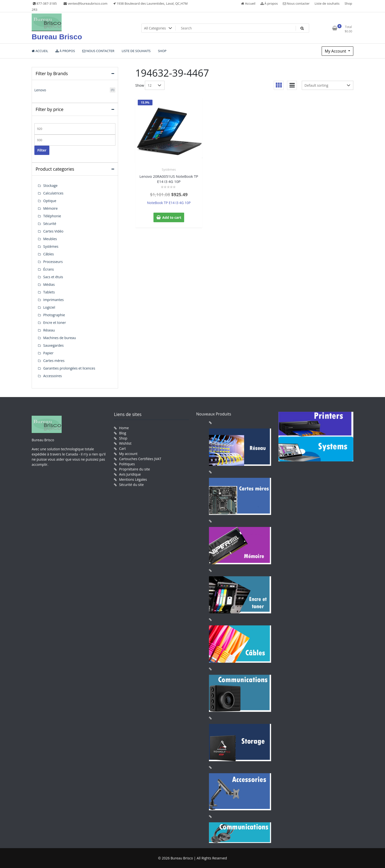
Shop (348, 3)
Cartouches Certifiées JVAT (140, 459)
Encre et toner (55, 323)
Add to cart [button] (172, 217)
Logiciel (49, 307)
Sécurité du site (131, 485)
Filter (42, 150)
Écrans (48, 269)
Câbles (48, 254)
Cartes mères (54, 361)
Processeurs (53, 262)
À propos (269, 3)
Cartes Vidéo (53, 231)
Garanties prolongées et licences (69, 368)
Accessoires (53, 376)
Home (124, 428)
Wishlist (125, 443)
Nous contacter (296, 3)
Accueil (248, 3)
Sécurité (50, 224)
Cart (122, 448)
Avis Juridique (130, 474)
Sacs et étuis (53, 277)
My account (128, 454)
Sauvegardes (53, 345)
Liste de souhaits (327, 3)
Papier (48, 353)
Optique (50, 201)
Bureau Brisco (57, 37)
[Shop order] (328, 85)
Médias (49, 284)
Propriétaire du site (135, 469)
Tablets (49, 292)
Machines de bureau (60, 338)
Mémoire (50, 208)
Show (140, 85)
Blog (123, 433)
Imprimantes (54, 300)
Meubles (50, 239)
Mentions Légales (133, 479)
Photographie (54, 315)
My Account (336, 51)
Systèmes (169, 169)
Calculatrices (53, 193)
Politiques (127, 464)
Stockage (50, 186)
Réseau (49, 330)
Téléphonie (52, 216)
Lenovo (40, 90)
